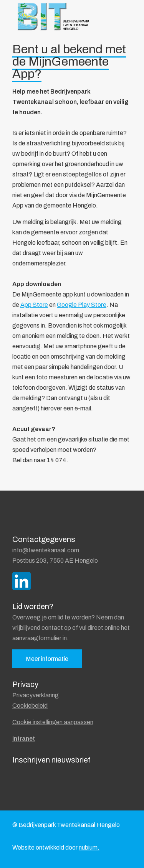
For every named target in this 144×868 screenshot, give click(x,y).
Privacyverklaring (36, 695)
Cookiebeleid (30, 706)
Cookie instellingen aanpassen (53, 722)
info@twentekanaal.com (46, 550)
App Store (34, 305)
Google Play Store (82, 305)
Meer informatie (47, 659)
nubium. (89, 847)
